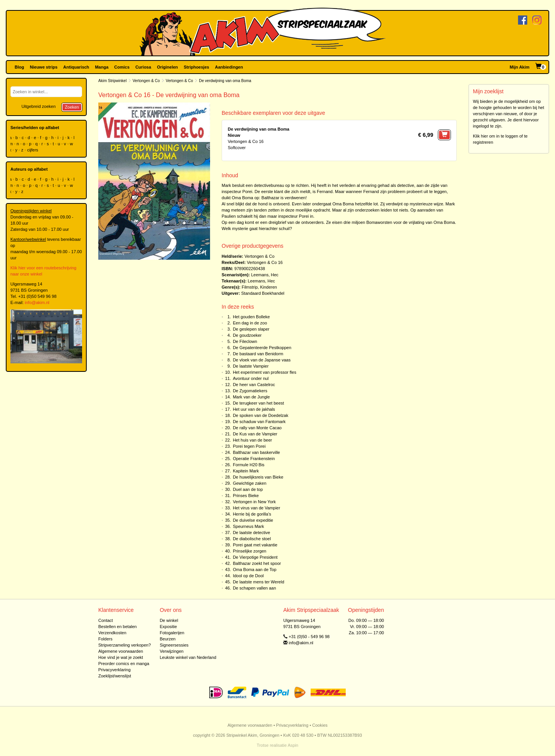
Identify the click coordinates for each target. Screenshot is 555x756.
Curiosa (143, 67)
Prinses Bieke (246, 496)
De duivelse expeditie (253, 520)
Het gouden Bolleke (251, 317)
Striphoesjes (197, 67)
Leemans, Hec (265, 275)
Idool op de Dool (248, 576)
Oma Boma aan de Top (255, 570)
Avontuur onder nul (251, 378)
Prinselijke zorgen (250, 551)
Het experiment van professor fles (264, 372)
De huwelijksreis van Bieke (258, 477)
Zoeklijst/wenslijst (115, 676)
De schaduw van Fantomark (259, 422)
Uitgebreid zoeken (39, 106)
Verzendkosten (112, 633)
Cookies (320, 725)
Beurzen (167, 639)
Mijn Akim (520, 67)
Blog (19, 67)
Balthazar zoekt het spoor (257, 563)
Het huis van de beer (252, 440)
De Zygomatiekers (250, 391)
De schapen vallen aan (254, 588)
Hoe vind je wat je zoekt (121, 657)
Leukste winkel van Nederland (188, 657)
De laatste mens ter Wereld (258, 582)
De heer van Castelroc (254, 385)
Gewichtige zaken (250, 483)
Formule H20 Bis (249, 465)
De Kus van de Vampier (255, 434)
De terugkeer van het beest (258, 403)
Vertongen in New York (254, 502)
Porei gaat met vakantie (255, 545)
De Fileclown (245, 341)
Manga (102, 67)
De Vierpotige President (255, 557)
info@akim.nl (37, 302)
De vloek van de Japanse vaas (262, 360)
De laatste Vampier (251, 366)
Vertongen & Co (146, 81)
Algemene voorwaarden (121, 651)
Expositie (168, 627)
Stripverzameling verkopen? (124, 645)
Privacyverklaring (114, 670)
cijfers (33, 150)
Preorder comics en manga (124, 664)
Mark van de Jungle (251, 397)
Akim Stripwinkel (112, 81)
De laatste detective (251, 533)
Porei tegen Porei (249, 446)
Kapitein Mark (246, 471)
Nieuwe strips (44, 67)
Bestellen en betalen (118, 627)
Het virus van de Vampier (256, 508)
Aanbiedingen (229, 67)
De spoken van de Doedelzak (261, 415)
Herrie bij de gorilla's (252, 514)
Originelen (167, 67)
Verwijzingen (172, 651)
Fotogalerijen (172, 633)
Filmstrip (250, 287)
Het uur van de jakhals (254, 409)
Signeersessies (174, 645)
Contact (106, 620)
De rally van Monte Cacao (257, 428)
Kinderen (269, 287)
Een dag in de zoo (250, 323)
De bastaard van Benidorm (258, 354)
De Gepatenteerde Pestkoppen (262, 348)
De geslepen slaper (251, 329)
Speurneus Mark (248, 526)
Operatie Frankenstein (254, 459)
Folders (105, 639)
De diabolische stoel (252, 539)
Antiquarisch (76, 67)
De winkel (169, 620)
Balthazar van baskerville (256, 452)
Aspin (293, 745)
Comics (122, 67)
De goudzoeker (247, 335)
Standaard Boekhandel (263, 293)
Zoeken (72, 107)
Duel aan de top (248, 489)
